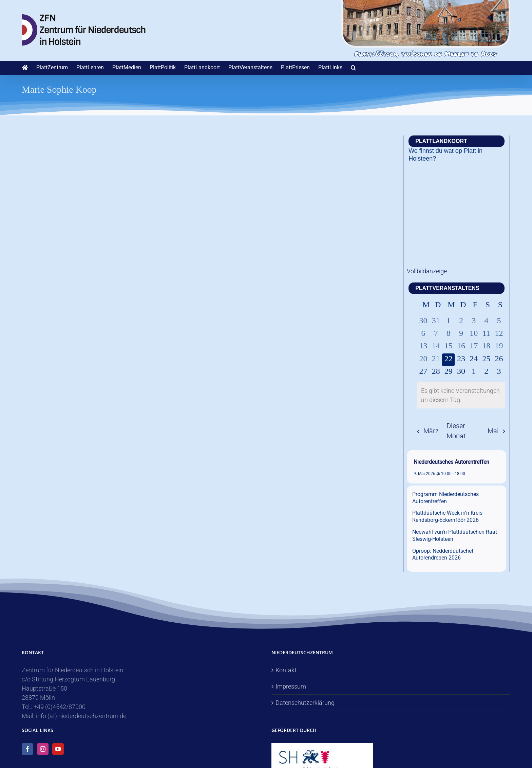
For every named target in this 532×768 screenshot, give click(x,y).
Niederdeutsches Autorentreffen (451, 462)
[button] (353, 68)
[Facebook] (27, 749)
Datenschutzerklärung (305, 703)
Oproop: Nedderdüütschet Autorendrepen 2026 (443, 554)
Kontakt (286, 670)
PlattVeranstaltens (447, 288)
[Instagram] (43, 749)
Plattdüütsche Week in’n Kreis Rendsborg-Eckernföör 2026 (447, 516)
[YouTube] (58, 749)
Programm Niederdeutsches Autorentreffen (445, 498)
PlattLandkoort (441, 141)
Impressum (291, 686)
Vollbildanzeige (427, 271)
